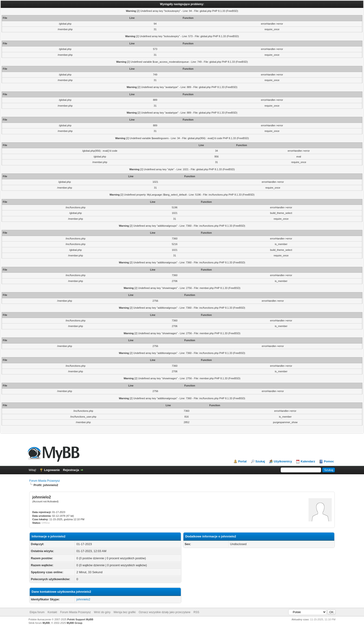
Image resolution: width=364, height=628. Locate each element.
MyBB (46, 623)
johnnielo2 (83, 599)
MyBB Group (74, 623)
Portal (242, 461)
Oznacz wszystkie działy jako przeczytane (164, 612)
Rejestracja (71, 470)
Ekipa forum (37, 612)
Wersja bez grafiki (125, 612)
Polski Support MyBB (80, 619)
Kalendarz (308, 461)
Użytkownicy (283, 461)
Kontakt (52, 612)
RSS (197, 612)
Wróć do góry (102, 612)
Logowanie (52, 470)
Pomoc (329, 461)
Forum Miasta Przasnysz (45, 481)
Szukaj (260, 461)
